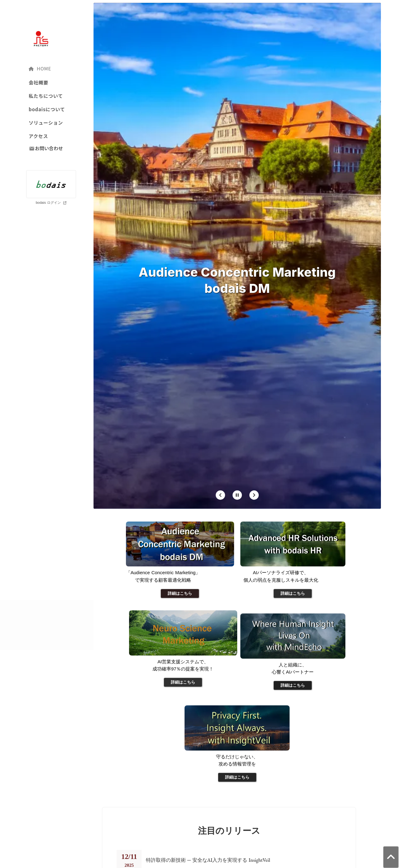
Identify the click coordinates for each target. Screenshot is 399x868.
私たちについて (46, 96)
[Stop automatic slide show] (237, 542)
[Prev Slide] (220, 542)
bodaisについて (47, 109)
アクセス (38, 136)
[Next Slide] (254, 542)
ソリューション (46, 123)
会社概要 (38, 82)
